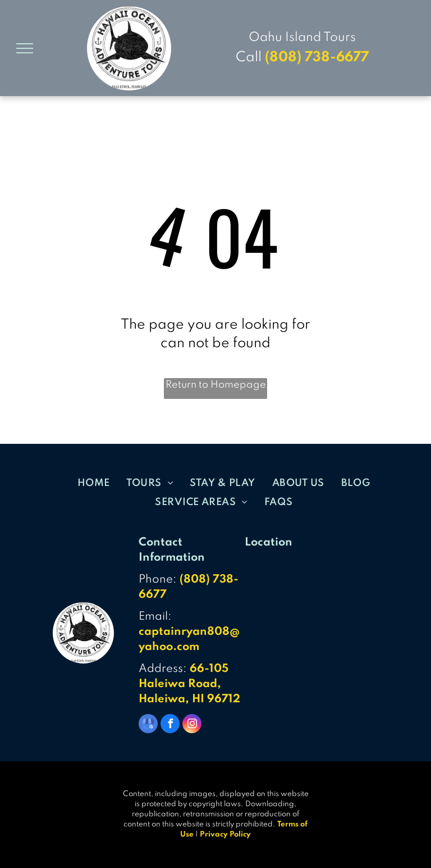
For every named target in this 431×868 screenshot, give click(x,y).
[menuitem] (94, 483)
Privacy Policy (225, 835)
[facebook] (170, 725)
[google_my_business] (148, 725)
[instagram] (192, 725)
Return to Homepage (216, 385)
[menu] (25, 48)
